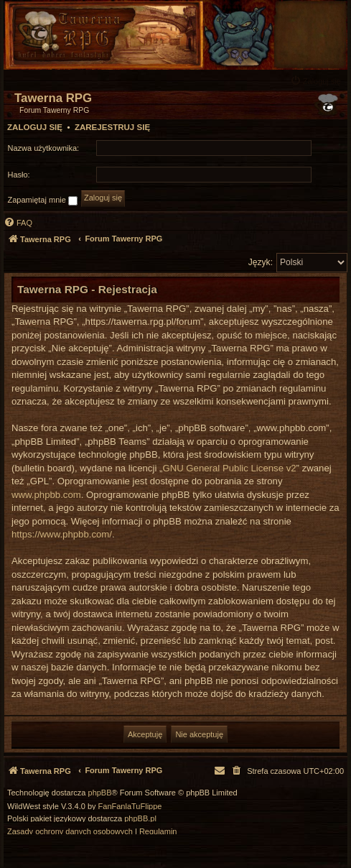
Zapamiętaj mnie (43, 200)
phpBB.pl (140, 819)
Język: (261, 262)
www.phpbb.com (46, 495)
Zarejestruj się (112, 127)
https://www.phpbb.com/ (62, 534)
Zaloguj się (35, 127)
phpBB (100, 793)
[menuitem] (317, 81)
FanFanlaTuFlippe (130, 807)
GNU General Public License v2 (229, 468)
